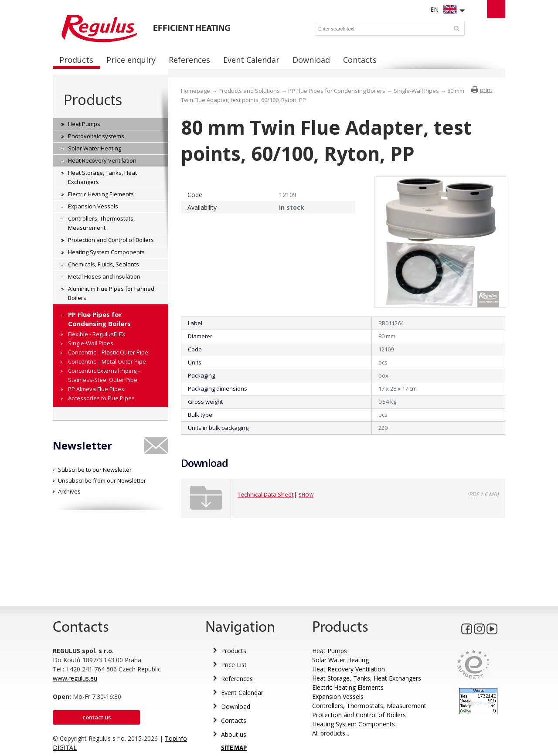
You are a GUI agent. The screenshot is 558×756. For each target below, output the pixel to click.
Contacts (234, 720)
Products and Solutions (249, 91)
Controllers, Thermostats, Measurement (369, 706)
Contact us (97, 717)
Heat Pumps (330, 651)
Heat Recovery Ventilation (349, 669)
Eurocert (473, 664)
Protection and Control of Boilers (359, 715)
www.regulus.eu (75, 678)
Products (93, 100)
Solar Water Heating (340, 660)
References (237, 679)
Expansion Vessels (338, 696)
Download (236, 707)
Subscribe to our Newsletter (95, 470)
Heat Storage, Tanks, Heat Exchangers (367, 678)
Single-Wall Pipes (416, 91)
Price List (234, 665)
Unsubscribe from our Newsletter (102, 480)
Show (306, 495)
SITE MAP (234, 748)
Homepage (196, 91)
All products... (331, 733)
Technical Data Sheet (265, 494)
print (486, 90)
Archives (69, 491)
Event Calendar (242, 693)
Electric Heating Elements (348, 687)
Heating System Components (354, 724)
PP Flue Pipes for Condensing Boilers (337, 91)
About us (234, 734)
